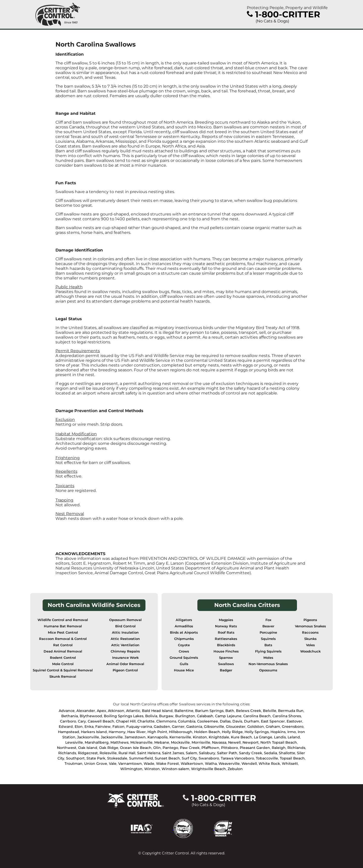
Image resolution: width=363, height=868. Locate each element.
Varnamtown (130, 764)
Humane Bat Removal (63, 626)
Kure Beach (241, 737)
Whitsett (290, 764)
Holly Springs (257, 732)
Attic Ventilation (125, 645)
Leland (294, 737)
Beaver (268, 626)
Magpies (226, 620)
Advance (67, 711)
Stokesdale (117, 758)
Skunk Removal (63, 677)
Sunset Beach (167, 758)
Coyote (184, 645)
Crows (184, 651)
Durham (252, 721)
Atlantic (133, 711)
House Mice (184, 670)
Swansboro (209, 758)
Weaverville (229, 764)
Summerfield (141, 758)
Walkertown (192, 764)
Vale (113, 764)
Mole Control (63, 664)
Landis (280, 737)
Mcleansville (141, 742)
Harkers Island (94, 732)
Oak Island (88, 748)
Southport (75, 758)
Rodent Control (63, 658)
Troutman (73, 764)
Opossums (268, 670)
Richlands (296, 748)
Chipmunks (184, 639)
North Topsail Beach (279, 742)
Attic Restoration (125, 639)
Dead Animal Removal (63, 651)
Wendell (249, 764)
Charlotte (146, 721)
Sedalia (270, 753)
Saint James (173, 753)
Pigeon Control (125, 670)
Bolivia (151, 716)
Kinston (200, 737)
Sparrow (226, 658)
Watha (211, 764)
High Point (157, 732)
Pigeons (310, 620)
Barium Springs (209, 711)
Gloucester (236, 727)
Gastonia (194, 727)
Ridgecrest (88, 753)
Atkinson (116, 711)
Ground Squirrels (184, 658)
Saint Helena (149, 753)
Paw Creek (190, 748)
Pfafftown (210, 748)
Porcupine (268, 632)
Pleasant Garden (255, 748)
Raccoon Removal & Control (63, 639)
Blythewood (91, 716)
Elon (79, 727)
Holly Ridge (232, 732)
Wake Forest (168, 764)
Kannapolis (158, 737)
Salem (191, 753)
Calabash (205, 716)
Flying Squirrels (268, 651)
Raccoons (310, 632)
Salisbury (207, 753)
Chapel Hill (126, 721)
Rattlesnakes (226, 639)
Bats (268, 645)
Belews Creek (249, 711)
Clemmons (166, 721)
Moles (268, 658)
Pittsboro (230, 748)
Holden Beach (207, 732)
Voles (310, 645)
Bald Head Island (157, 711)
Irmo (292, 732)
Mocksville (180, 742)
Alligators (184, 620)
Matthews (119, 742)
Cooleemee (208, 721)
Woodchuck (310, 651)
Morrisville (201, 742)
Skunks (310, 639)
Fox (268, 620)
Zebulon (235, 769)
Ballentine (184, 711)
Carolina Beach (257, 716)
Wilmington (131, 769)
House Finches (226, 651)
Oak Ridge (109, 748)
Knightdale (219, 737)
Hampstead (69, 732)
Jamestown (135, 737)
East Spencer (273, 721)
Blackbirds (226, 645)
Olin (157, 748)
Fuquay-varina (139, 727)
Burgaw (166, 716)
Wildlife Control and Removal (63, 620)
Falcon (118, 727)
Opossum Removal (125, 620)
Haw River (137, 732)
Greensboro (293, 727)
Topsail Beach (292, 758)
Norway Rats (226, 626)
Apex (101, 711)
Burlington (185, 716)
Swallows (226, 664)
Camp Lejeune (228, 716)
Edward (66, 727)
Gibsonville (214, 727)
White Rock (269, 764)
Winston (152, 769)
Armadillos (184, 626)
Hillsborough (181, 732)
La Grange (263, 737)
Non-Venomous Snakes (268, 664)
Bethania (70, 716)
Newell (234, 742)
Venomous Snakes (310, 626)
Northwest (67, 748)
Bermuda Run (291, 711)
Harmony (117, 732)
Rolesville (108, 753)
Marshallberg (97, 742)
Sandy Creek (251, 753)
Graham (273, 727)
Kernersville (180, 737)
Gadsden (162, 727)
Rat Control (63, 645)
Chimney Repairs (125, 651)
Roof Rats (226, 632)
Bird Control (125, 626)
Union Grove (96, 764)
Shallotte (287, 753)
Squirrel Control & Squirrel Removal (63, 670)
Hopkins (278, 732)
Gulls (184, 664)
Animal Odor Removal (125, 664)
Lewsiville (74, 742)
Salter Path (227, 753)
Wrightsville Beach (208, 769)
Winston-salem (175, 769)
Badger (226, 670)
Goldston (256, 727)
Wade (149, 764)
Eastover (294, 721)
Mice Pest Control (63, 632)
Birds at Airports (184, 632)
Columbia (187, 721)
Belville (270, 711)
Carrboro (68, 721)
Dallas (225, 721)
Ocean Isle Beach (136, 748)
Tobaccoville (267, 758)
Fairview (103, 727)
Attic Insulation (125, 632)
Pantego (170, 748)
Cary (82, 721)
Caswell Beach (101, 721)
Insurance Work (125, 658)
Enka (89, 727)
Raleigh (279, 748)
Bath (230, 711)
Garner (178, 727)
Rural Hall (127, 753)
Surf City (189, 758)
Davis (237, 721)
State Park (96, 758)
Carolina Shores (287, 716)
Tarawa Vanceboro (237, 758)
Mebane (162, 742)
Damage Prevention (77, 411)
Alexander (86, 711)
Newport (251, 742)
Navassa (219, 742)
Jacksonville (88, 737)
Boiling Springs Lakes (124, 716)
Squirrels (268, 639)
